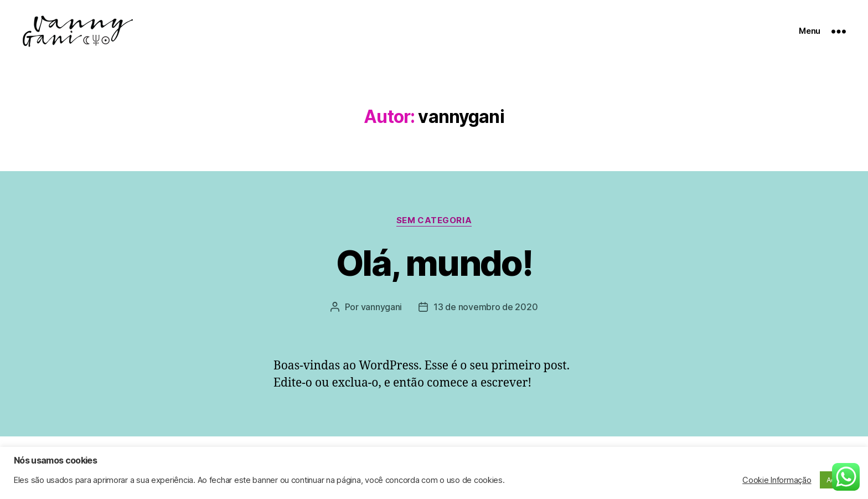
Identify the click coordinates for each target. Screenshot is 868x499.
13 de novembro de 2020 (485, 307)
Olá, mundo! (434, 263)
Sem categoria (434, 220)
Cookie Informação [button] (777, 480)
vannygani (382, 307)
